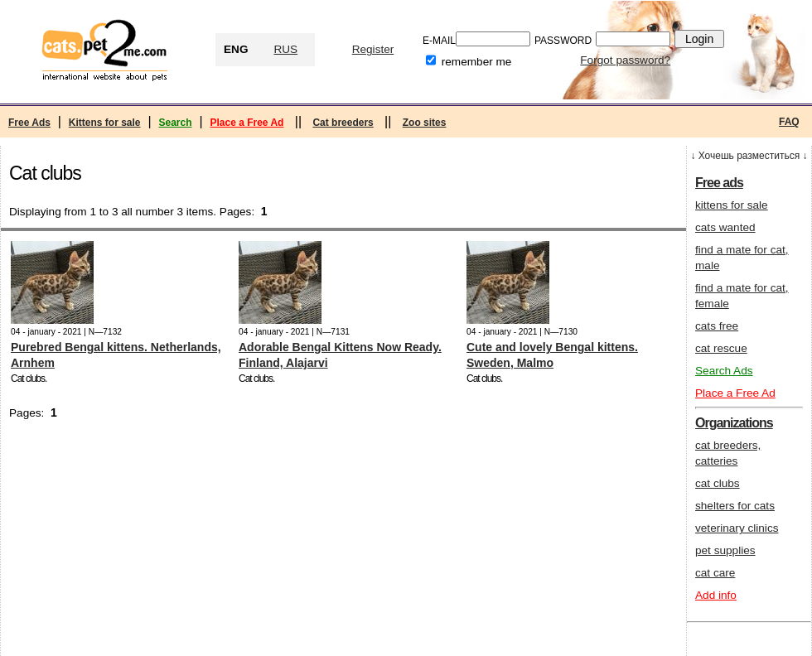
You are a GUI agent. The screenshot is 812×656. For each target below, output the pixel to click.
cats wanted (725, 227)
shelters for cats (735, 506)
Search (175, 123)
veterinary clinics (737, 528)
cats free (717, 326)
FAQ (789, 122)
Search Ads (724, 371)
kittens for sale (732, 205)
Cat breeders (343, 123)
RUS (285, 49)
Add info (716, 595)
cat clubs (718, 483)
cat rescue (721, 348)
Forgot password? (625, 60)
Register (373, 49)
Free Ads (29, 123)
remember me (477, 62)
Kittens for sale (105, 123)
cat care (715, 573)
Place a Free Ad (247, 123)
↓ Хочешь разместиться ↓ (749, 156)
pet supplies (725, 550)
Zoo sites (425, 123)
